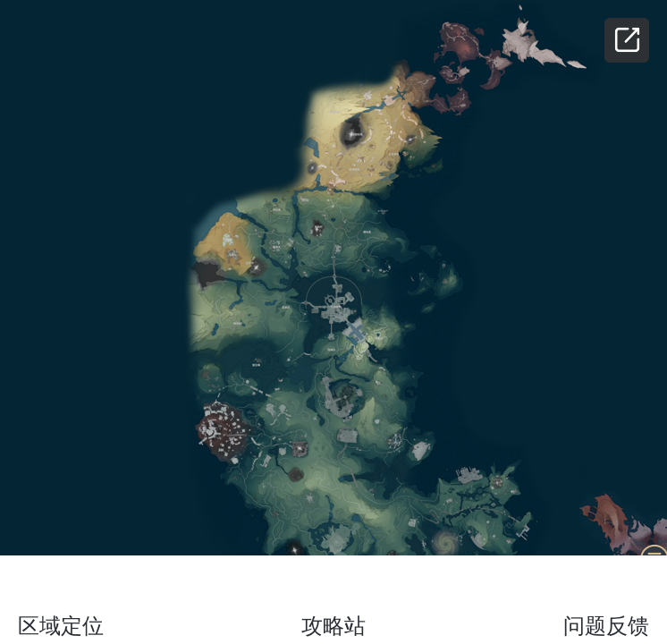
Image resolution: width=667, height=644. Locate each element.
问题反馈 (606, 626)
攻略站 (333, 626)
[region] (333, 322)
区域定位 (61, 626)
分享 (627, 40)
